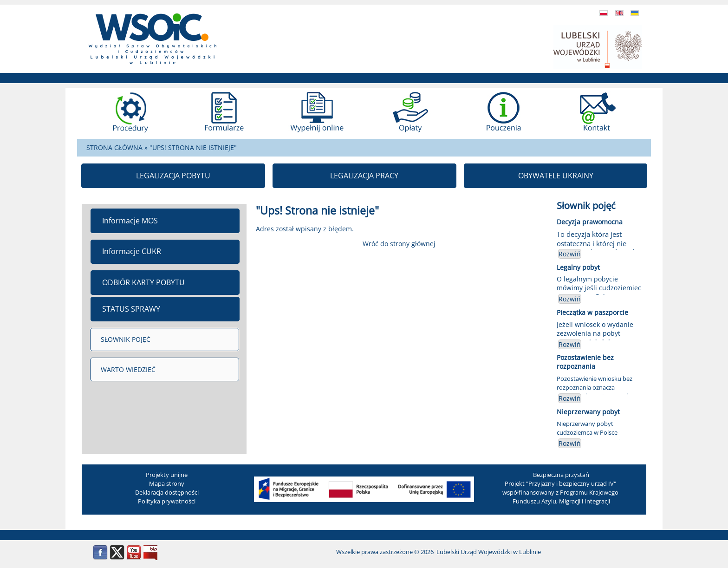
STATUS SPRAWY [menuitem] (131, 309)
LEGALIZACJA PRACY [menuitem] (364, 176)
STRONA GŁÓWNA (114, 147)
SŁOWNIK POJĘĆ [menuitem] (126, 339)
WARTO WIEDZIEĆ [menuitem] (128, 369)
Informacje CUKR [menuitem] (132, 251)
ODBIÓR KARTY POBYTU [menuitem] (143, 282)
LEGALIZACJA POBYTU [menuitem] (173, 176)
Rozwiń (570, 254)
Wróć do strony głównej (399, 244)
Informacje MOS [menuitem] (130, 221)
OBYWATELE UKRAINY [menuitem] (556, 176)
